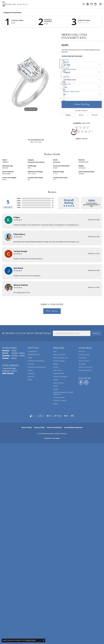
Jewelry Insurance (85, 370)
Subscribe (96, 333)
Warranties (95, 115)
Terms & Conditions (55, 427)
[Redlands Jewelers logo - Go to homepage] (15, 4)
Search (13, 23)
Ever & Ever (57, 162)
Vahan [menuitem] (55, 404)
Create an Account (85, 367)
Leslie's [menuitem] (56, 380)
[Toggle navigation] (100, 4)
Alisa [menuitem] (55, 351)
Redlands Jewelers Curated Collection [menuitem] (63, 393)
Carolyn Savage (20, 251)
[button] (84, 4)
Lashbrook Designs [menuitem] (60, 377)
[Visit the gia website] (49, 416)
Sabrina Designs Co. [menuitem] (61, 358)
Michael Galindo (21, 285)
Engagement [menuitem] (33, 351)
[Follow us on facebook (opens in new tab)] (81, 382)
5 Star (19, 198)
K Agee (17, 217)
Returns (81, 115)
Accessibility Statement (73, 427)
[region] (31, 83)
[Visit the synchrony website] (58, 416)
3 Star (19, 203)
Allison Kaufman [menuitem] (59, 355)
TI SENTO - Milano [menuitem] (60, 401)
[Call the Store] (8, 373)
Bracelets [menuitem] (31, 373)
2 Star (19, 205)
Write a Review (52, 311)
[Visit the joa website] (32, 416)
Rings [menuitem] (30, 358)
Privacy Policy (39, 427)
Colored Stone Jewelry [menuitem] (36, 361)
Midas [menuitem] (55, 386)
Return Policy (27, 427)
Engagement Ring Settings (13, 13)
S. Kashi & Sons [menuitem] (59, 397)
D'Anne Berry (19, 234)
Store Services (84, 361)
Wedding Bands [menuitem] (34, 355)
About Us (82, 351)
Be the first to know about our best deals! (27, 333)
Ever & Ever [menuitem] (57, 370)
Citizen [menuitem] (56, 367)
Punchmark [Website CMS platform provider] (56, 438)
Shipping (68, 115)
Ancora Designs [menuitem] (59, 361)
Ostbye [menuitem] (56, 389)
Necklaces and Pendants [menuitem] (37, 367)
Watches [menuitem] (31, 377)
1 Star (19, 207)
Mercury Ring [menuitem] (58, 383)
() (53, 198)
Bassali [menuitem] (56, 364)
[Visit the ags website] (40, 416)
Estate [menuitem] (30, 380)
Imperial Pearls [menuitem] (59, 373)
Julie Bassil (18, 268)
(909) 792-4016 (36, 142)
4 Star (19, 201)
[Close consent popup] (44, 640)
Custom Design (84, 355)
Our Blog (82, 364)
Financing (82, 358)
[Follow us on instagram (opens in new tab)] (86, 382)
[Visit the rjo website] (72, 416)
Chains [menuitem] (30, 370)
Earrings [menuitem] (31, 364)
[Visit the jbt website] (66, 416)
